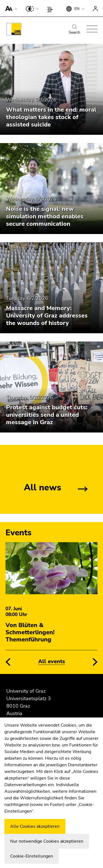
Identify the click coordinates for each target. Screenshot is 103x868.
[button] (10, 8)
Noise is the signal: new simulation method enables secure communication (45, 216)
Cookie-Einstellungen (32, 856)
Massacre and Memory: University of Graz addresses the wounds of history (47, 316)
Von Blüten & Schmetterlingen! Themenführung (30, 632)
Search (74, 30)
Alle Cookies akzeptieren (35, 826)
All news (43, 487)
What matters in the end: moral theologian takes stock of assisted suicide (51, 117)
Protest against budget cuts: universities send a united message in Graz (47, 415)
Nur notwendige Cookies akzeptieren (47, 841)
